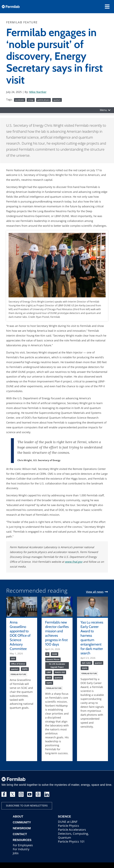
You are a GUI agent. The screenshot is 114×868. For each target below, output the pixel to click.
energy (31, 100)
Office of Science (18, 664)
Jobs (16, 853)
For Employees (23, 845)
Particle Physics (69, 826)
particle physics (43, 100)
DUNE (55, 654)
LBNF (49, 672)
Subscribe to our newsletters (27, 806)
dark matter (86, 663)
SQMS (25, 669)
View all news (95, 592)
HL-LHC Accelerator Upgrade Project (57, 665)
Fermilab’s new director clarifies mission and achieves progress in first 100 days (57, 633)
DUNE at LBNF (68, 822)
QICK (49, 678)
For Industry (21, 849)
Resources (22, 840)
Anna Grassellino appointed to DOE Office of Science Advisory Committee (20, 635)
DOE (13, 658)
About (18, 816)
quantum (57, 100)
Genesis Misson (53, 659)
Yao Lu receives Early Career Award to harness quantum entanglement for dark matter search (92, 638)
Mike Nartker (38, 92)
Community (22, 822)
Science (65, 816)
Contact (20, 834)
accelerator (20, 100)
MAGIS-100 (60, 672)
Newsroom (22, 828)
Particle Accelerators (72, 830)
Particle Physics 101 (71, 841)
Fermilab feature (18, 674)
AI (47, 654)
